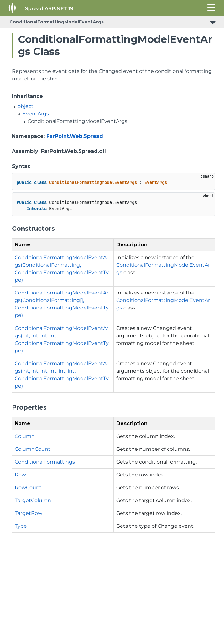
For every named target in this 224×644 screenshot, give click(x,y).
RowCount (28, 488)
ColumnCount (33, 449)
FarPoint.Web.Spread (75, 136)
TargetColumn (33, 500)
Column (25, 436)
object (26, 106)
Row (20, 475)
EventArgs (36, 114)
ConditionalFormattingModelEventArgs (57, 22)
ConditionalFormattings (45, 462)
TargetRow (29, 513)
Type (21, 526)
